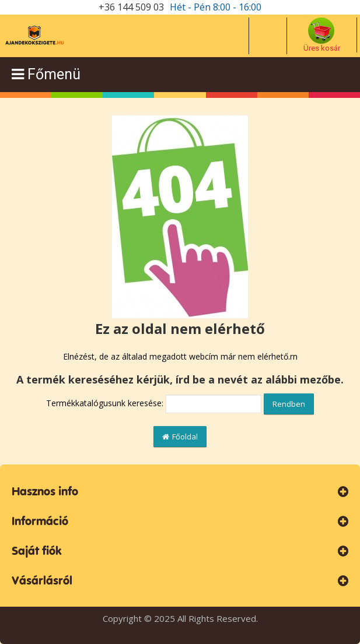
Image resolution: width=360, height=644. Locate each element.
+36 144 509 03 (131, 7)
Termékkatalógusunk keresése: (105, 403)
